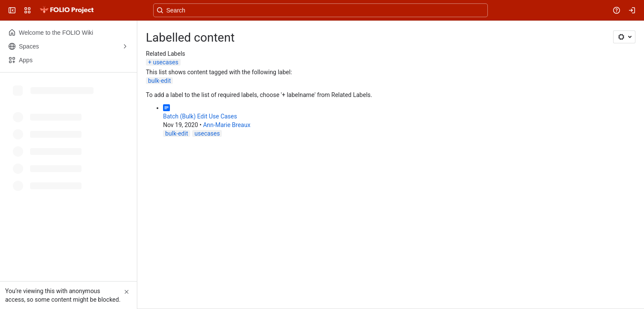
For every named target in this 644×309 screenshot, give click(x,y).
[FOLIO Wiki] (67, 10)
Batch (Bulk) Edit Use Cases (200, 116)
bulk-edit (159, 81)
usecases (165, 62)
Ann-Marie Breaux (227, 125)
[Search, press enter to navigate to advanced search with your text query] (320, 10)
